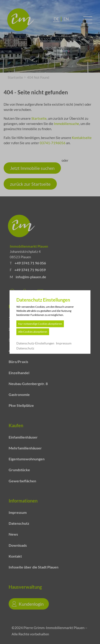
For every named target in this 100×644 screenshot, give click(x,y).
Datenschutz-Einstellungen (36, 343)
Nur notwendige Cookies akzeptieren (41, 324)
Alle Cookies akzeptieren (33, 332)
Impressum (64, 343)
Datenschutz (26, 348)
